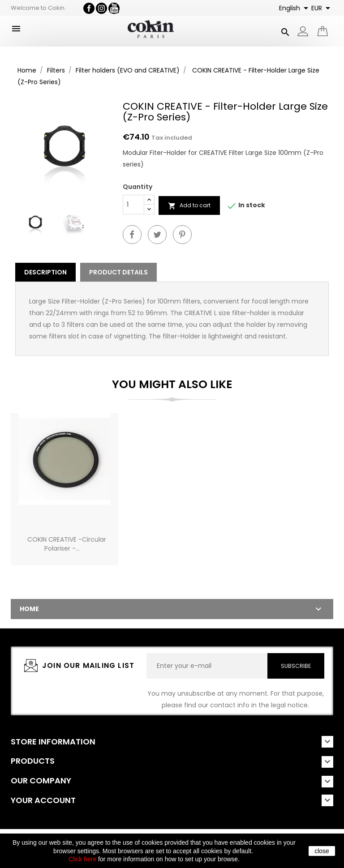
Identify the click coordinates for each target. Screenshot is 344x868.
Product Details (118, 272)
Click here (82, 859)
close (322, 851)
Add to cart (189, 206)
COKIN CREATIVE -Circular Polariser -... (67, 544)
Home (29, 609)
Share (132, 235)
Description (45, 272)
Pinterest (182, 235)
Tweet (157, 235)
